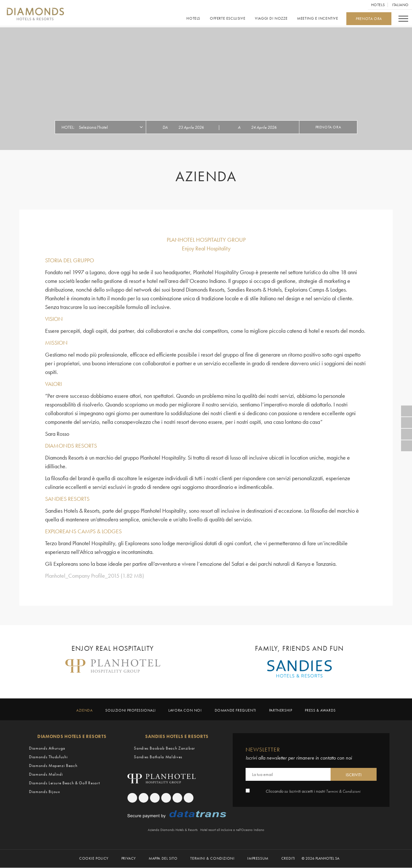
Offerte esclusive (227, 19)
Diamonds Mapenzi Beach (53, 765)
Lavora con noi (185, 710)
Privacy (129, 859)
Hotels (378, 5)
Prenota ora (328, 127)
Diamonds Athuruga (47, 748)
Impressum (258, 859)
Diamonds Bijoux (45, 792)
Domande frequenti (235, 710)
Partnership (281, 710)
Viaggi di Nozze (271, 19)
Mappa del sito (163, 859)
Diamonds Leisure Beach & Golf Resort (64, 783)
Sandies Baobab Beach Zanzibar (164, 748)
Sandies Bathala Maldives (158, 757)
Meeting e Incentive (318, 19)
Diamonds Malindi (46, 774)
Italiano (400, 5)
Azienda (84, 710)
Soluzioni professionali (130, 710)
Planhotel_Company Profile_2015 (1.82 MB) (94, 576)
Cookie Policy (94, 859)
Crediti (288, 859)
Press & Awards (320, 710)
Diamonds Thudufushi (48, 757)
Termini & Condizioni (343, 791)
